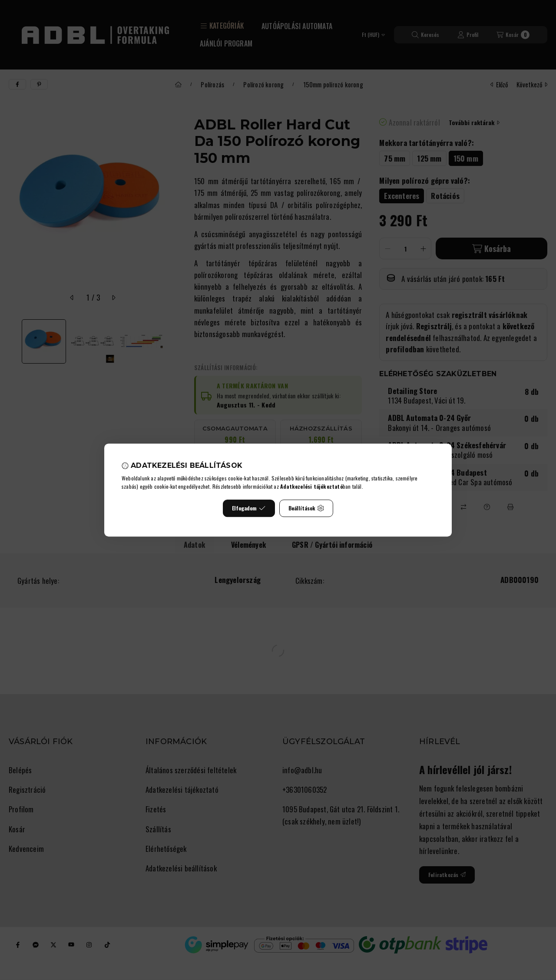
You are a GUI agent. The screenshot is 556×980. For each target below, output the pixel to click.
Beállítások (306, 508)
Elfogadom (249, 508)
